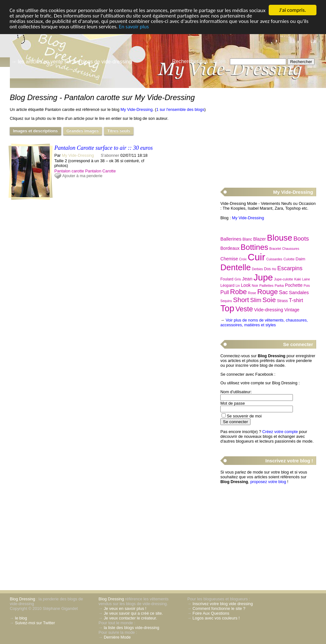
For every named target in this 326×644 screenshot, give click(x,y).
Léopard (227, 286)
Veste (244, 309)
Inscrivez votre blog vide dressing (223, 604)
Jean (247, 279)
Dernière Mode (117, 637)
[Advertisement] (268, 134)
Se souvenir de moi (244, 416)
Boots (301, 239)
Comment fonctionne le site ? (219, 608)
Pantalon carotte (69, 171)
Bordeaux (230, 248)
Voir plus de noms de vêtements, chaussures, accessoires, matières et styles (264, 322)
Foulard (227, 279)
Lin (238, 286)
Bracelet (275, 249)
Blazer (259, 239)
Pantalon (93, 171)
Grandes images (83, 131)
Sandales (299, 292)
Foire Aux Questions (211, 613)
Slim (256, 300)
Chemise (229, 259)
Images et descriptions (35, 131)
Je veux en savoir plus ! (125, 608)
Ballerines (231, 239)
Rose (252, 293)
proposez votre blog (268, 482)
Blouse (280, 238)
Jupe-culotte (284, 279)
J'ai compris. (293, 10)
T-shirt (296, 300)
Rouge (268, 292)
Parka (279, 286)
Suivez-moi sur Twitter (35, 623)
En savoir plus (134, 27)
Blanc (247, 239)
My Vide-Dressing (137, 109)
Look (246, 285)
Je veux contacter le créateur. (130, 618)
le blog (21, 618)
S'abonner (110, 155)
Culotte (289, 259)
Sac (283, 292)
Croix (243, 259)
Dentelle (235, 267)
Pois (307, 286)
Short (241, 300)
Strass (282, 301)
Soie (269, 300)
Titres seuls (119, 131)
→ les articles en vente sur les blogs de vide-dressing (72, 62)
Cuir (256, 257)
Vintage (292, 310)
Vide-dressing (269, 310)
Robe (239, 292)
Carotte (109, 171)
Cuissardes (274, 259)
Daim (301, 259)
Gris (238, 279)
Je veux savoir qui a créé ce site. (133, 613)
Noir (255, 286)
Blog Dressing (23, 599)
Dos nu (270, 269)
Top (227, 308)
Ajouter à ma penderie (82, 176)
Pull (225, 292)
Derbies (257, 269)
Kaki (298, 279)
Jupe (263, 277)
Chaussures (291, 249)
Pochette (294, 285)
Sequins (226, 301)
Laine (306, 279)
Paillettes (266, 286)
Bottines (255, 247)
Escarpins (290, 268)
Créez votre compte (280, 432)
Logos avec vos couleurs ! (216, 618)
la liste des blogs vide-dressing (131, 628)
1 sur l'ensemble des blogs (180, 109)
